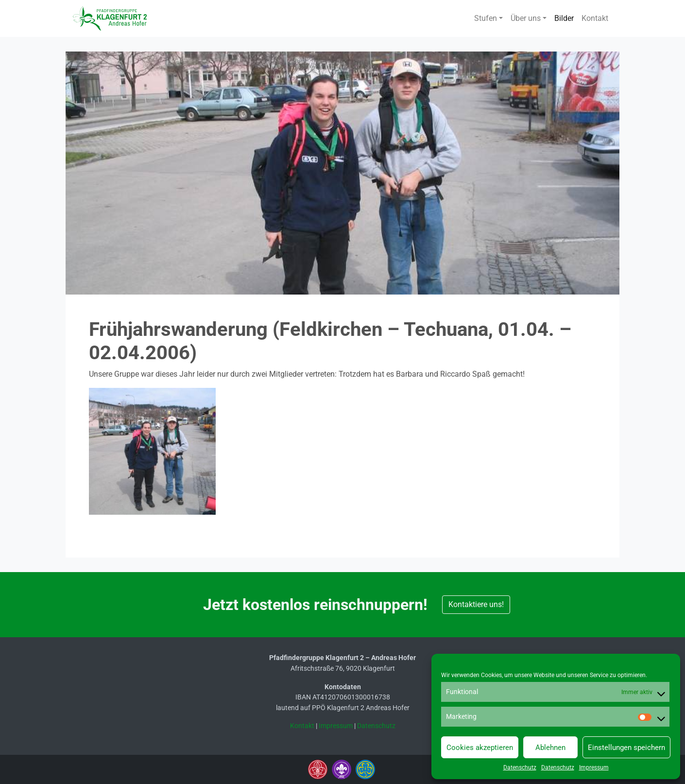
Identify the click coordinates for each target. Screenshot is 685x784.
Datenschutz (520, 767)
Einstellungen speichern (626, 748)
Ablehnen (550, 748)
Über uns (526, 18)
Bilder (564, 18)
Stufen (486, 18)
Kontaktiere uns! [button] (476, 604)
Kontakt (595, 18)
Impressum (594, 767)
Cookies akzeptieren (480, 748)
